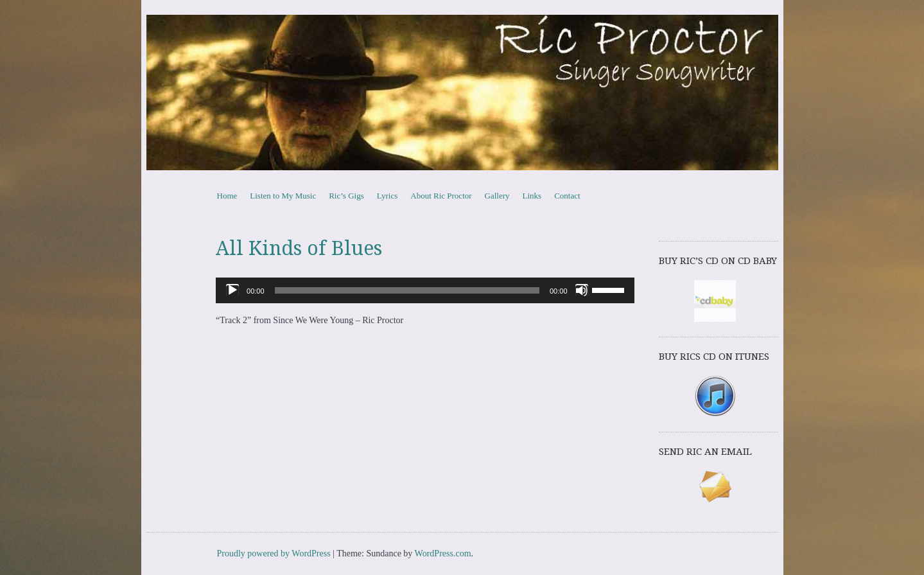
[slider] (407, 290)
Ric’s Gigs (346, 196)
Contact (567, 196)
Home (227, 196)
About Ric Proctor (441, 196)
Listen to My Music (283, 196)
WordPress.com (443, 553)
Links (532, 196)
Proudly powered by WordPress (274, 553)
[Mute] (582, 290)
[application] (425, 290)
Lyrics (388, 196)
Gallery (497, 196)
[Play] (232, 290)
